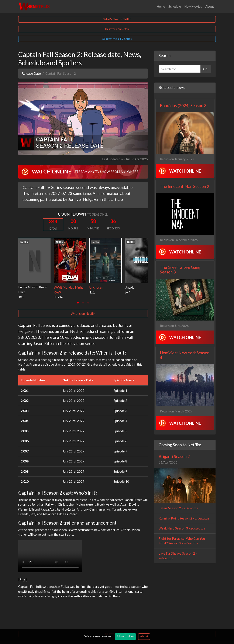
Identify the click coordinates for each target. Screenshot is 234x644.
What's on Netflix (83, 313)
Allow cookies (125, 636)
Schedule (175, 6)
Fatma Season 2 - (178, 508)
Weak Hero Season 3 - (182, 528)
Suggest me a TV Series (117, 39)
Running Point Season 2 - (184, 518)
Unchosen (96, 287)
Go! (206, 69)
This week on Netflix (117, 29)
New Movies (193, 6)
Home (161, 6)
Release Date (31, 73)
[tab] (78, 303)
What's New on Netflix (117, 19)
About (210, 6)
